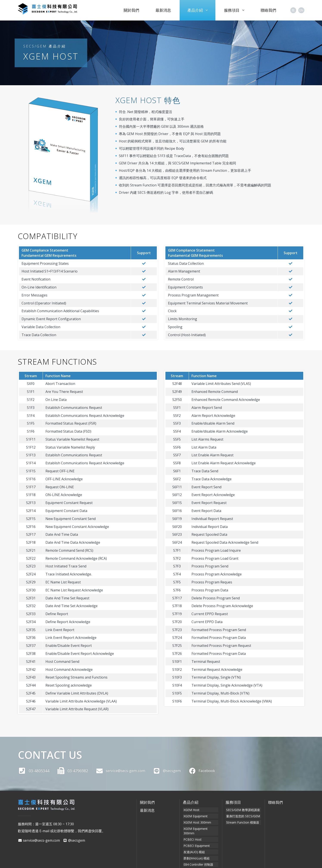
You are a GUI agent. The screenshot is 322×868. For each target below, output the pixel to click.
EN (301, 10)
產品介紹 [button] (198, 10)
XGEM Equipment (195, 815)
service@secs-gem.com (122, 770)
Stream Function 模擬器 (242, 821)
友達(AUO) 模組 (194, 843)
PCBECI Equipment (196, 838)
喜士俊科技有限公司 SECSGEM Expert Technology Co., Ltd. (55, 10)
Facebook (208, 770)
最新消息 (163, 10)
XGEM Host (191, 810)
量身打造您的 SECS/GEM (242, 815)
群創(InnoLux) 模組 (196, 849)
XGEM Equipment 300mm (201, 826)
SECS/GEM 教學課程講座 (242, 810)
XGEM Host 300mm (197, 821)
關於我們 (131, 10)
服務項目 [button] (234, 10)
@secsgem (172, 770)
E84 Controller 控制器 (198, 855)
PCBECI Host (192, 832)
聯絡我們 (268, 10)
